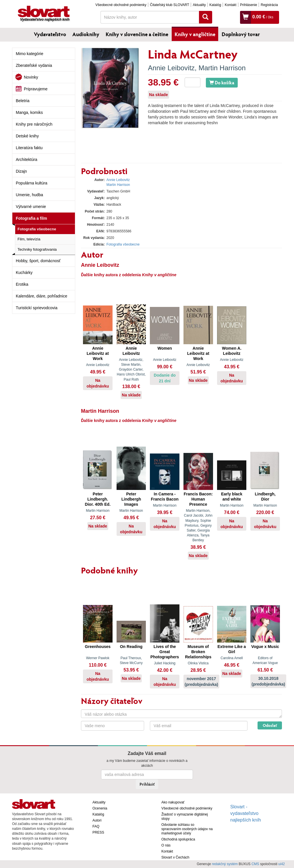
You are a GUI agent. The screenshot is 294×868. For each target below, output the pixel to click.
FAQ (96, 826)
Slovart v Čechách (175, 857)
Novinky (31, 77)
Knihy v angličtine (195, 34)
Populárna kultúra (32, 183)
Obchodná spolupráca (178, 839)
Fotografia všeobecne (37, 229)
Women (165, 348)
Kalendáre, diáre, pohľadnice (41, 296)
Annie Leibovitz (171, 68)
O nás (166, 845)
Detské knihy (27, 136)
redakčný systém (225, 864)
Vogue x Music (265, 647)
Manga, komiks (29, 112)
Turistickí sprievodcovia (37, 308)
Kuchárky (24, 273)
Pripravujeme (36, 89)
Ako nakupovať (173, 802)
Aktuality (199, 5)
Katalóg (215, 5)
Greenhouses (98, 647)
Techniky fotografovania (37, 249)
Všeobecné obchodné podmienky (121, 5)
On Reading (131, 647)
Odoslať (270, 725)
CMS (255, 864)
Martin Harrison (222, 68)
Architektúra (27, 159)
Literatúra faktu (29, 148)
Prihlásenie (248, 5)
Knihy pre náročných (34, 124)
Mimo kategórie (30, 54)
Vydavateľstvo (50, 34)
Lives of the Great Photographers (165, 652)
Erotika (22, 284)
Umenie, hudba (29, 195)
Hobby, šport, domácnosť (38, 261)
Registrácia (269, 5)
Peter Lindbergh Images (131, 499)
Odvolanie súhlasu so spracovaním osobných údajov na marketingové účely (187, 829)
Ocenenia (100, 808)
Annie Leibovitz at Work (98, 353)
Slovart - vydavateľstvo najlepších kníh (246, 813)
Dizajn (21, 171)
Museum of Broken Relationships (198, 652)
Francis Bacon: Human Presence (198, 499)
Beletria (23, 101)
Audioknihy (86, 34)
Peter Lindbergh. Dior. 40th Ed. (98, 499)
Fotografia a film (31, 218)
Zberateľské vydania (34, 65)
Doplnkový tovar (241, 34)
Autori (97, 820)
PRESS (98, 832)
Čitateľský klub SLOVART (169, 5)
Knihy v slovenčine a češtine (137, 34)
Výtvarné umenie (31, 207)
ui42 (282, 864)
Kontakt (231, 5)
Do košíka (222, 82)
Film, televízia (29, 239)
